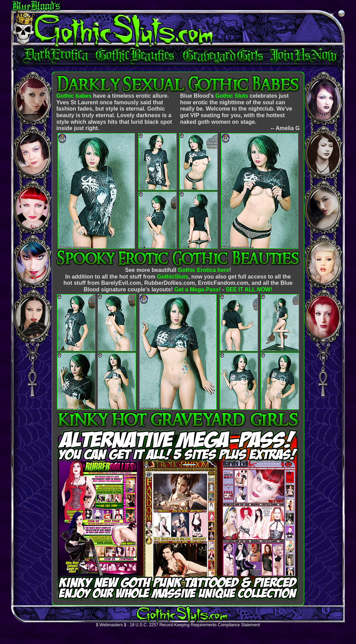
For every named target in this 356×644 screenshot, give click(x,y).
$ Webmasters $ (111, 625)
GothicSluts (173, 277)
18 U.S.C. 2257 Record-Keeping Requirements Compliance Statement (195, 625)
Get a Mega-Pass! (197, 289)
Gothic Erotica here (204, 270)
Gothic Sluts (232, 96)
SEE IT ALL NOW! (249, 289)
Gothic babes (74, 96)
